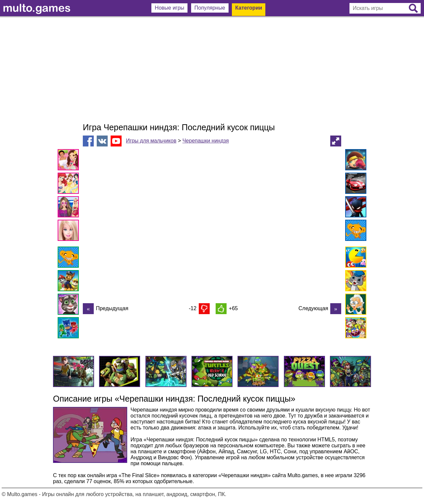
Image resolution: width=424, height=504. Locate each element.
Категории (249, 8)
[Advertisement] (212, 70)
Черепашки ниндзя (206, 141)
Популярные (210, 8)
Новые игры (169, 8)
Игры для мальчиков (151, 141)
